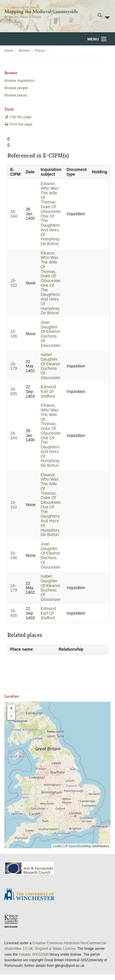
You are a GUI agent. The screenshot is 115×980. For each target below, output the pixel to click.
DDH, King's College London (11, 921)
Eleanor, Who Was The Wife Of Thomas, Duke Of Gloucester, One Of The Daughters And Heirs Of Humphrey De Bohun (51, 214)
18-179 (14, 366)
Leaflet (58, 846)
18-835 (14, 391)
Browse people (16, 88)
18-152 (14, 283)
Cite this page (18, 117)
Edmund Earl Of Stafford (48, 391)
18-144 (14, 214)
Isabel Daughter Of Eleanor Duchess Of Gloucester (51, 366)
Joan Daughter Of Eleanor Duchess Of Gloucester (51, 334)
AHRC (30, 868)
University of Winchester (32, 895)
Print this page (18, 124)
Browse (24, 50)
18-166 (14, 334)
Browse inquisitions (20, 81)
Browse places (16, 95)
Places (40, 50)
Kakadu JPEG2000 (34, 954)
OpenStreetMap (80, 846)
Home (9, 50)
